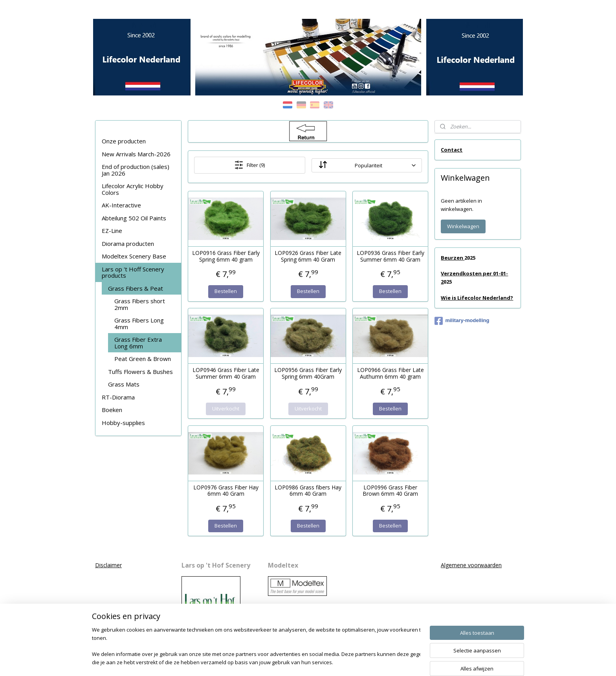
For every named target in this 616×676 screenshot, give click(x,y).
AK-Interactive (121, 205)
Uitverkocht (226, 409)
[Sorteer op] (367, 165)
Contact (452, 150)
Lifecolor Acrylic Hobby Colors (133, 189)
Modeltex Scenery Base (134, 256)
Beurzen (453, 258)
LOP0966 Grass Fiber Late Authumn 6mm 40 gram (390, 374)
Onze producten (124, 141)
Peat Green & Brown (143, 359)
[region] (256, 647)
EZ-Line (112, 231)
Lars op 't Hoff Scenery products (133, 272)
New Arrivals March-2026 (136, 154)
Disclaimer (108, 565)
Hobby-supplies (123, 423)
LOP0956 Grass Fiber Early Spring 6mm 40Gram (308, 374)
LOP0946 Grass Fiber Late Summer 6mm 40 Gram (225, 374)
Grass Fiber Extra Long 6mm (138, 343)
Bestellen (226, 291)
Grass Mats (124, 384)
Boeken (112, 410)
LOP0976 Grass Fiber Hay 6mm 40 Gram (225, 491)
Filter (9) (249, 165)
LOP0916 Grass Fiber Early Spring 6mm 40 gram (225, 256)
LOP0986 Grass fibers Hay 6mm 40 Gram (308, 491)
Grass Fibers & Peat (136, 288)
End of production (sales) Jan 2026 (136, 170)
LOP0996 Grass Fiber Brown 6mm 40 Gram (390, 491)
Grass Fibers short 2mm (140, 304)
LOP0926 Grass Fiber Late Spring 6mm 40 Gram (308, 256)
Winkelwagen (463, 226)
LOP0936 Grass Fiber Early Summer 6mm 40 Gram (390, 256)
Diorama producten (128, 244)
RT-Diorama (118, 397)
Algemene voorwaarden (471, 565)
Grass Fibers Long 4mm (139, 323)
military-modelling (462, 321)
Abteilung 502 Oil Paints (134, 218)
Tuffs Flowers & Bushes (140, 372)
